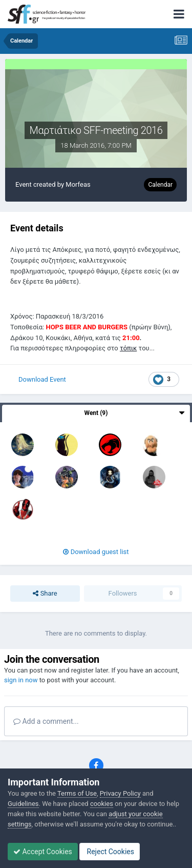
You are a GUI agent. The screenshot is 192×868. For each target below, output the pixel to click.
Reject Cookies (110, 852)
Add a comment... (46, 721)
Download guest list (96, 552)
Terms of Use (77, 793)
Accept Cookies (43, 852)
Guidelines (23, 804)
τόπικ (128, 348)
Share (45, 594)
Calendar (160, 185)
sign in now (21, 680)
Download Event (42, 379)
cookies (102, 804)
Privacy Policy (120, 793)
